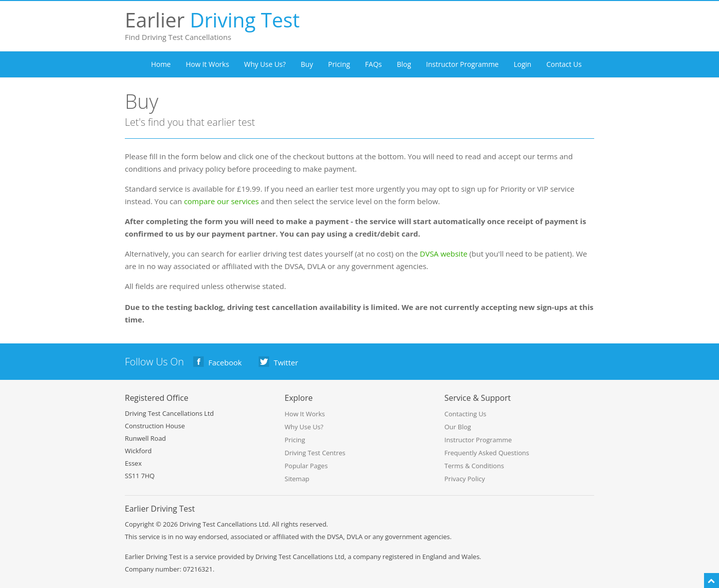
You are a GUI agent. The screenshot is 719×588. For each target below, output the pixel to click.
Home (161, 64)
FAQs (373, 64)
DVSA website (444, 254)
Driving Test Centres (315, 453)
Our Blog (458, 427)
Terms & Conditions (474, 466)
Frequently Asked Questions (487, 453)
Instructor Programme (462, 64)
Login (523, 64)
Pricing (339, 64)
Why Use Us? (265, 64)
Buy (307, 64)
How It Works (207, 64)
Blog (404, 64)
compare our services (221, 201)
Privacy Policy (465, 479)
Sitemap (297, 479)
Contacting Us (465, 414)
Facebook (218, 362)
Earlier (157, 20)
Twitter (279, 362)
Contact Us (564, 64)
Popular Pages (306, 466)
